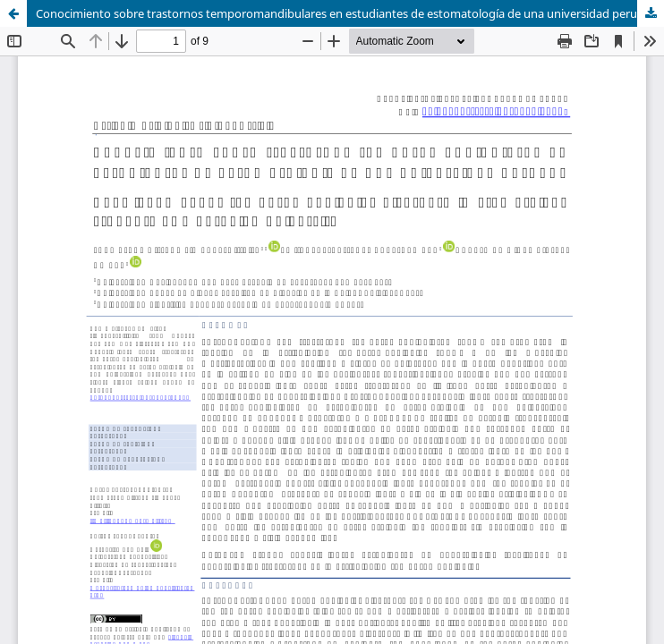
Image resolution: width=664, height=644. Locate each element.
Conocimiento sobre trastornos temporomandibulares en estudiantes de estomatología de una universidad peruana (346, 13)
